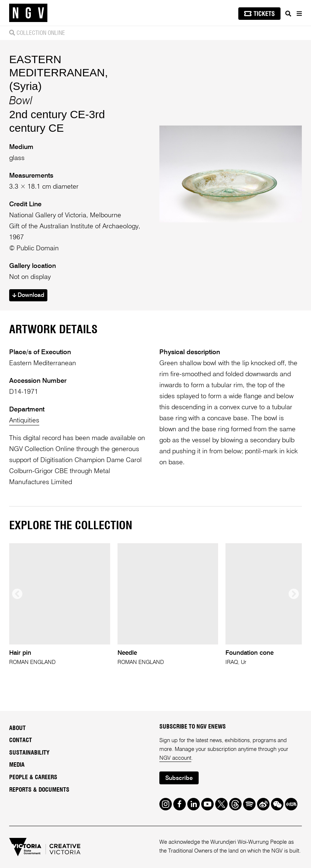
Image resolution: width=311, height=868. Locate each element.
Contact (21, 740)
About (17, 728)
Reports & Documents (39, 790)
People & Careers (33, 777)
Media (17, 765)
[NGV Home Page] (28, 13)
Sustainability (29, 753)
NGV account (175, 758)
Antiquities (24, 421)
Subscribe (179, 778)
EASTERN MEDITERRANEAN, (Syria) (59, 72)
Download (28, 295)
